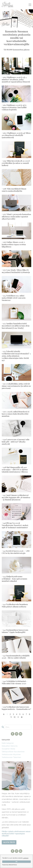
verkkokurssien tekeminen (11, 757)
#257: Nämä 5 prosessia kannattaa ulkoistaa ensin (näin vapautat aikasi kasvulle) (16, 216)
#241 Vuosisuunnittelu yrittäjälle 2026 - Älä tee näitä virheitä (16, 657)
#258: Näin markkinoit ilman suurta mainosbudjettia (14, 190)
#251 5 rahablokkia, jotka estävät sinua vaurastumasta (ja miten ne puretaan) (16, 386)
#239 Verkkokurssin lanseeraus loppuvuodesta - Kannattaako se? (16, 708)
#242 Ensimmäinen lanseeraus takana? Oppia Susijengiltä (15, 631)
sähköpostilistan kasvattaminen (13, 752)
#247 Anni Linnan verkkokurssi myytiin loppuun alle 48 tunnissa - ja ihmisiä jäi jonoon (16, 497)
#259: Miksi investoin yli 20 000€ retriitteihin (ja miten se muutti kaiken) (16, 163)
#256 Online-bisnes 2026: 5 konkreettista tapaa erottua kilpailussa (14, 244)
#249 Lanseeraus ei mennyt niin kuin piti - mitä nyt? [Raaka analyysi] (16, 442)
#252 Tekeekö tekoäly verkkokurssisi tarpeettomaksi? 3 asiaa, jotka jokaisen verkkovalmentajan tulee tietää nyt (16, 356)
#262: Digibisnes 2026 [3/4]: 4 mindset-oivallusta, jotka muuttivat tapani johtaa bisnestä (16, 79)
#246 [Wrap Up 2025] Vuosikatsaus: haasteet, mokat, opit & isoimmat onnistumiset (15, 525)
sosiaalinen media (8, 749)
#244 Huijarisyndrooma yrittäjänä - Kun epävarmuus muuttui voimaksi (14, 579)
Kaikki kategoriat (8, 743)
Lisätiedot (26, 858)
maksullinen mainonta (10, 746)
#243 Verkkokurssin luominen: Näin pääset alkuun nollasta (15, 605)
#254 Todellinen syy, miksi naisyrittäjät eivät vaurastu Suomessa (14, 298)
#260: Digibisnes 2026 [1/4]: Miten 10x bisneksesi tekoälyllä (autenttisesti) (16, 135)
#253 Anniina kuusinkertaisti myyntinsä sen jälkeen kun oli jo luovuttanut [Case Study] (16, 326)
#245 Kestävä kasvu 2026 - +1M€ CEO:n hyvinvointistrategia (16, 552)
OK (17, 862)
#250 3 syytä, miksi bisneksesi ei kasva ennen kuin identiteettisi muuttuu (15, 414)
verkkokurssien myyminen (11, 754)
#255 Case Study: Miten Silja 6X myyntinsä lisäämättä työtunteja (16, 271)
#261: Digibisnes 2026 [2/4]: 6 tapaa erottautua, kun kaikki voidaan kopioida (14, 107)
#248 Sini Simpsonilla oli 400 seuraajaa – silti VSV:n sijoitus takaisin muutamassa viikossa (15, 470)
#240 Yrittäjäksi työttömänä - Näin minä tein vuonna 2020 (14, 682)
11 (18, 717)
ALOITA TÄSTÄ (9, 842)
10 (15, 717)
